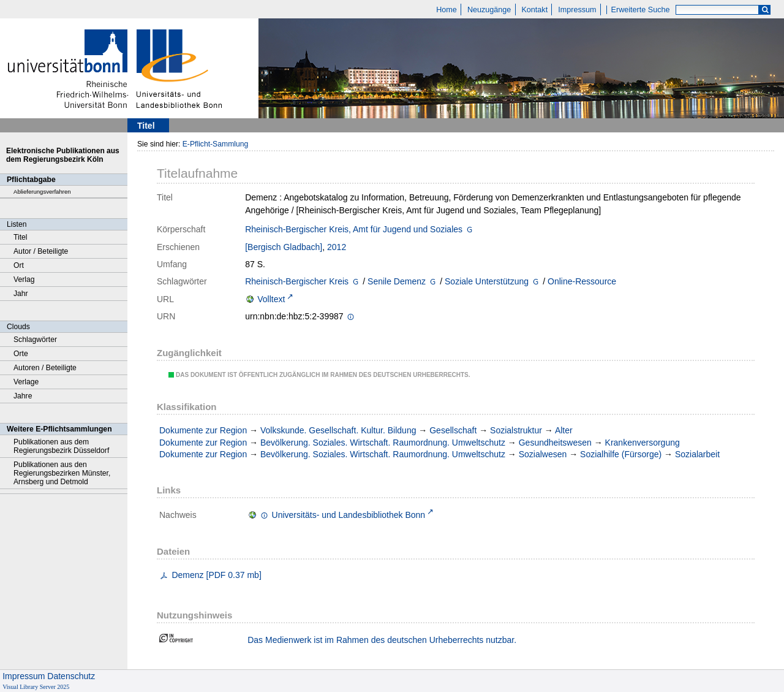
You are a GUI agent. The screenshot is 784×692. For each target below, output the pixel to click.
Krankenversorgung (643, 443)
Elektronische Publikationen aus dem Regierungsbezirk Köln (63, 155)
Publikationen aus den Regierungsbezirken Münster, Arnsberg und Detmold (62, 473)
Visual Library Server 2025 (36, 687)
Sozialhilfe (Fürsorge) (621, 454)
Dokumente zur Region (203, 430)
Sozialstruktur (516, 430)
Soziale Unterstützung (487, 281)
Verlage (26, 382)
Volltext (271, 299)
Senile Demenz (397, 281)
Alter (564, 430)
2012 (337, 247)
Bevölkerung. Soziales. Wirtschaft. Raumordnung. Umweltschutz (383, 443)
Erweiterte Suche (641, 10)
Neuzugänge (489, 10)
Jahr (21, 294)
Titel (21, 237)
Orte (21, 354)
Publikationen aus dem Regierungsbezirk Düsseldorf (61, 446)
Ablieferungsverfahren (42, 192)
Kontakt (534, 10)
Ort (19, 265)
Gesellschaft (453, 430)
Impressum (577, 10)
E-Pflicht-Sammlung (216, 144)
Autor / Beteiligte (41, 251)
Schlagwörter (35, 340)
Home (447, 10)
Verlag (24, 279)
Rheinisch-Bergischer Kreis (297, 281)
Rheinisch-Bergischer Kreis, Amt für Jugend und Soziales (354, 229)
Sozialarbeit (697, 454)
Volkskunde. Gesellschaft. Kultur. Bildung (338, 430)
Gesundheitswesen (555, 443)
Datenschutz (71, 676)
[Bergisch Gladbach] (284, 247)
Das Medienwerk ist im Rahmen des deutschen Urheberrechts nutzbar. (382, 640)
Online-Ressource (582, 281)
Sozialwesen (543, 454)
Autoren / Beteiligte (45, 368)
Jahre (23, 396)
